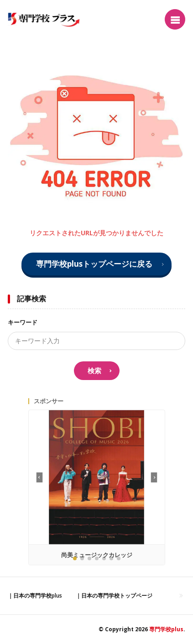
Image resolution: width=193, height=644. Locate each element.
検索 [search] (94, 370)
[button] (154, 477)
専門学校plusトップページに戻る (94, 264)
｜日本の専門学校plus (35, 596)
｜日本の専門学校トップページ (114, 596)
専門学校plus (166, 629)
